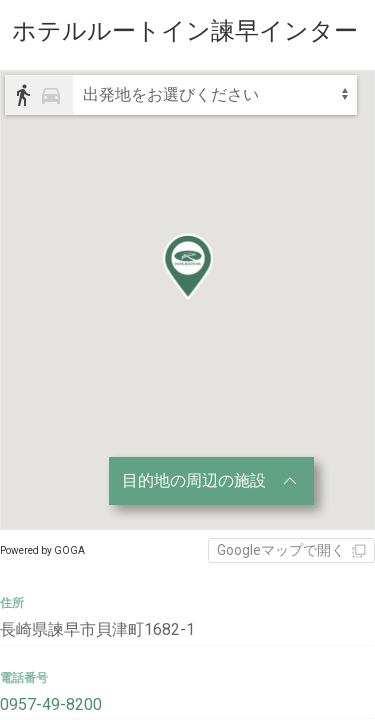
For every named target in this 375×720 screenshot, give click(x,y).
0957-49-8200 (51, 704)
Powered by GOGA (42, 550)
